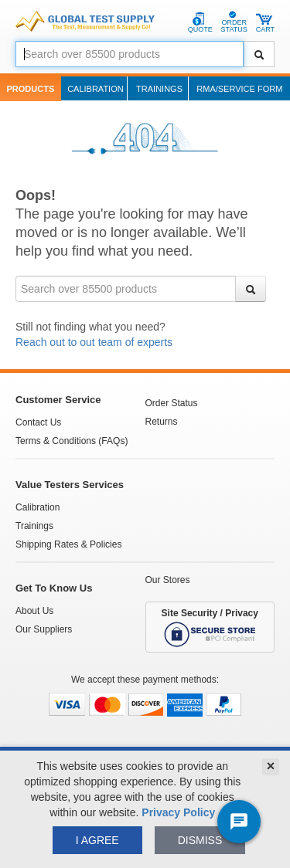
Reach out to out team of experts (94, 342)
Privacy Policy (178, 812)
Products (31, 89)
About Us (34, 611)
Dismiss (200, 840)
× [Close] (271, 766)
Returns (162, 422)
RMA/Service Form (239, 89)
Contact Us (38, 422)
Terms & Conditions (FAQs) (72, 441)
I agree (97, 840)
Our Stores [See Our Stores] (168, 580)
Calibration (96, 89)
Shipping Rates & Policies (68, 544)
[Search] (259, 54)
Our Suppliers (44, 629)
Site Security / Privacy (210, 628)
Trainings (159, 89)
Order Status (172, 403)
